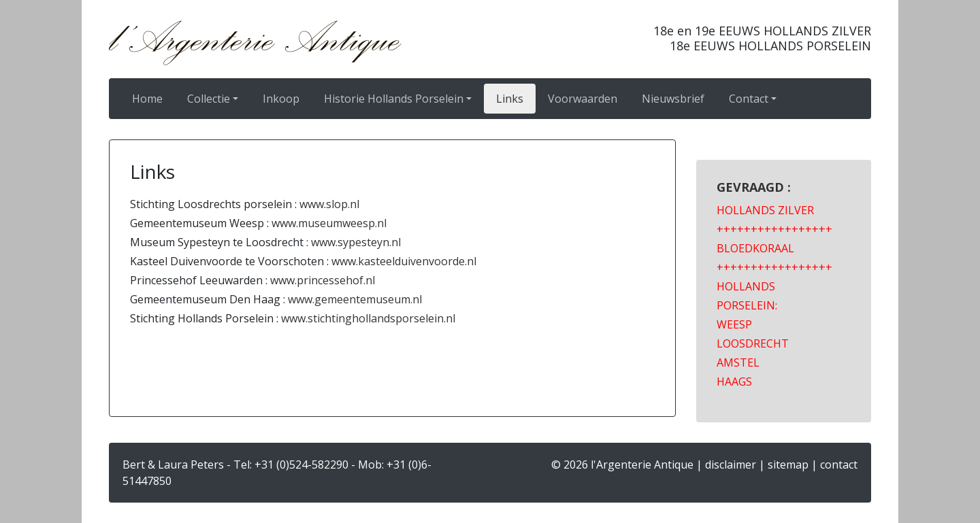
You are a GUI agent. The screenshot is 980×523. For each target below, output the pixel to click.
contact (839, 465)
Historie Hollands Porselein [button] (394, 99)
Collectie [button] (209, 99)
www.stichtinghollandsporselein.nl (367, 318)
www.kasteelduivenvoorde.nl (404, 261)
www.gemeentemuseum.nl (355, 299)
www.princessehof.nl (323, 280)
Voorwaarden (583, 99)
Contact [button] (749, 99)
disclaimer (731, 465)
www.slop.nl (329, 204)
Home (147, 99)
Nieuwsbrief (673, 99)
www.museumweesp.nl (329, 223)
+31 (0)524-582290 (301, 465)
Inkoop (281, 99)
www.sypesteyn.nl (356, 242)
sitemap (788, 465)
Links (510, 99)
